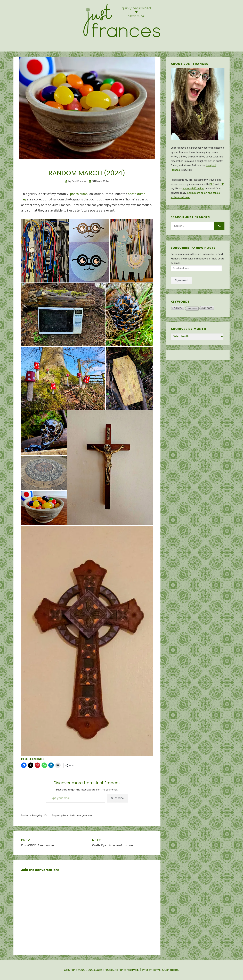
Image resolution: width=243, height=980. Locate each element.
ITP (222, 184)
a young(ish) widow (193, 189)
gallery (64, 816)
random (87, 816)
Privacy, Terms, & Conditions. (161, 970)
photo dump (79, 194)
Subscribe (117, 798)
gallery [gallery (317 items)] (178, 308)
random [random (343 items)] (207, 308)
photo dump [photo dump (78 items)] (192, 308)
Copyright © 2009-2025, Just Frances (89, 970)
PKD (212, 184)
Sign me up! (181, 281)
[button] (45, 251)
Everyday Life (40, 816)
